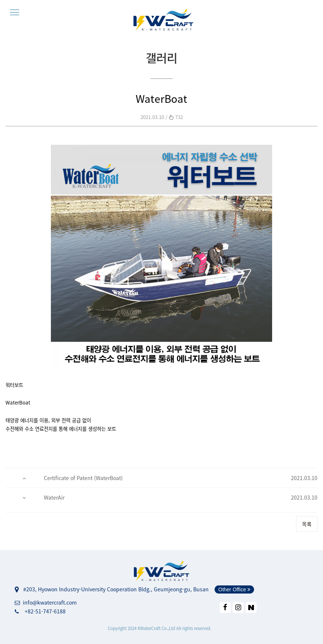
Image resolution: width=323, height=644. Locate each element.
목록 (307, 524)
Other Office (234, 589)
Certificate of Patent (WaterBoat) (83, 478)
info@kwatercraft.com (46, 602)
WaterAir (54, 497)
